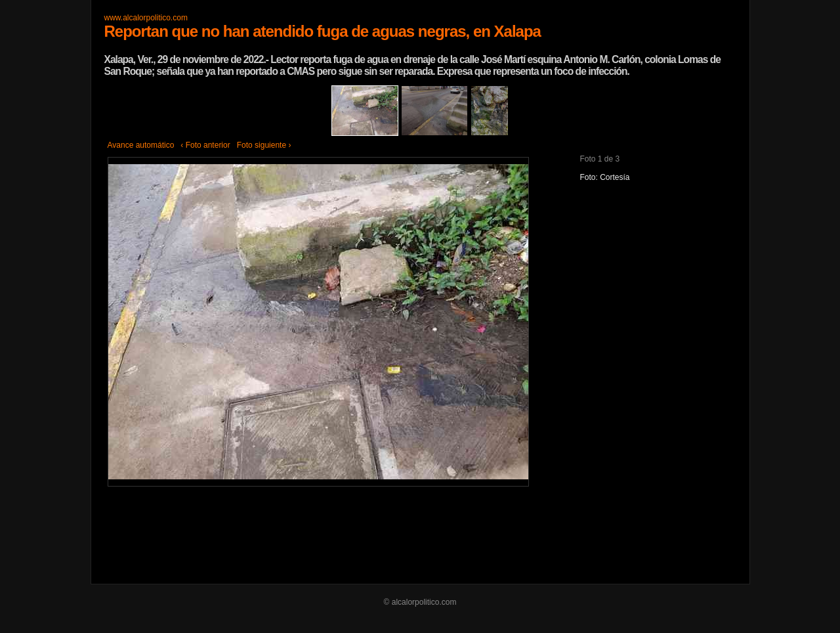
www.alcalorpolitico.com (146, 18)
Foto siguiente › (264, 145)
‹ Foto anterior (205, 145)
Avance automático (141, 145)
